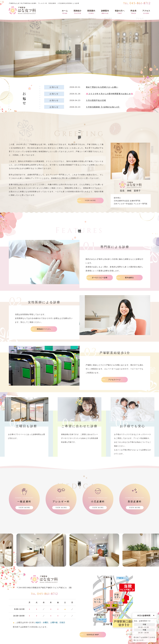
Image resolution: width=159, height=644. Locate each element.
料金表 (133, 12)
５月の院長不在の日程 (96, 100)
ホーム (65, 12)
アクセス (146, 12)
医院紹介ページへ (44, 329)
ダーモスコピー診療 (100, 278)
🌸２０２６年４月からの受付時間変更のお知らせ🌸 (110, 94)
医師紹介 (78, 12)
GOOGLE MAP (93, 635)
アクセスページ (114, 380)
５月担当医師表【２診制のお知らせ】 (103, 107)
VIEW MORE (90, 200)
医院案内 (91, 12)
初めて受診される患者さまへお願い (102, 87)
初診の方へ (120, 12)
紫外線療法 (129, 278)
